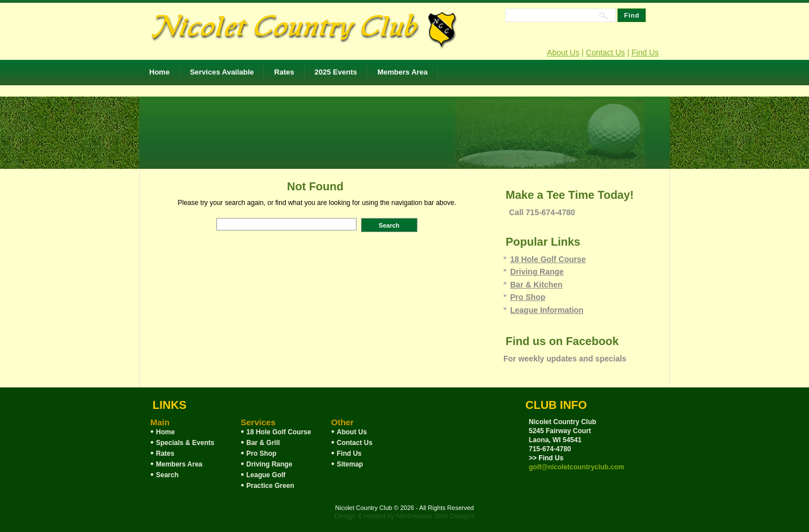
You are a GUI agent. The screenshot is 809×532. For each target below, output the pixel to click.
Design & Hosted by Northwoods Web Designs (404, 516)
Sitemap (350, 464)
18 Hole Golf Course (548, 259)
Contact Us (605, 53)
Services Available (222, 72)
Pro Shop (528, 297)
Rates (284, 72)
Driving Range (537, 272)
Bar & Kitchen (536, 285)
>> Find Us (546, 458)
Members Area (403, 72)
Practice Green (270, 486)
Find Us (645, 53)
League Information (547, 310)
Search (167, 475)
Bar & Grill (263, 443)
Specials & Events (185, 443)
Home (159, 72)
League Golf (266, 475)
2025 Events (336, 72)
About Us (563, 53)
